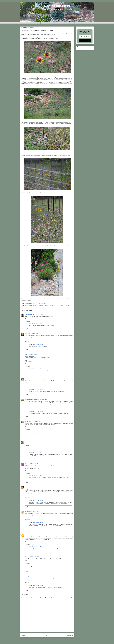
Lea (26, 354)
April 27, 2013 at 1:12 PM (38, 389)
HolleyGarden (28, 442)
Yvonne (27, 379)
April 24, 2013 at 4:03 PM (32, 354)
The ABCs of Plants (68, 23)
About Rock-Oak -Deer (33, 23)
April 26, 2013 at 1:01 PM (38, 324)
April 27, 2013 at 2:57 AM (43, 576)
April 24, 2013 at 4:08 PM (34, 379)
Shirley (27, 464)
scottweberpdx (28, 315)
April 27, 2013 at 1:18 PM (38, 500)
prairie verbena (53, 305)
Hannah (27, 421)
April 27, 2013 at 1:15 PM (38, 432)
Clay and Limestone (38, 33)
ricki (26, 557)
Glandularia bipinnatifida (39, 305)
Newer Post (24, 635)
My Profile (45, 23)
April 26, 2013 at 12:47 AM (35, 512)
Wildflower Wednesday (49, 33)
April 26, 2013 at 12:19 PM (33, 557)
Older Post (70, 635)
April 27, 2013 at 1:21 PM (38, 522)
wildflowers (29, 307)
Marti (26, 334)
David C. (27, 512)
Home (23, 23)
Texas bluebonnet (61, 305)
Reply (26, 318)
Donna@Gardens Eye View (31, 576)
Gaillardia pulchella (29, 305)
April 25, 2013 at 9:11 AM (37, 442)
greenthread (47, 305)
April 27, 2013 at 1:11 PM (38, 369)
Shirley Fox (28, 304)
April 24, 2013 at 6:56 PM (41, 399)
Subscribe (85, 40)
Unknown (27, 535)
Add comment (25, 594)
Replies (28, 321)
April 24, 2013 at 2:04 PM (38, 315)
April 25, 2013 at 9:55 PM (45, 487)
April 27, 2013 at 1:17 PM (38, 476)
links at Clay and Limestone (52, 299)
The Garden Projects (55, 23)
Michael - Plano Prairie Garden (32, 487)
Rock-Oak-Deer (57, 6)
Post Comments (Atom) (50, 640)
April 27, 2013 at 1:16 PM (38, 453)
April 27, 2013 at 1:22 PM (38, 547)
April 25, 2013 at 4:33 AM (34, 421)
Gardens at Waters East (30, 399)
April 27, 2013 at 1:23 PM (38, 566)
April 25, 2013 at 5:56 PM (34, 464)
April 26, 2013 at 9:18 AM (35, 535)
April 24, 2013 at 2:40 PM (33, 334)
